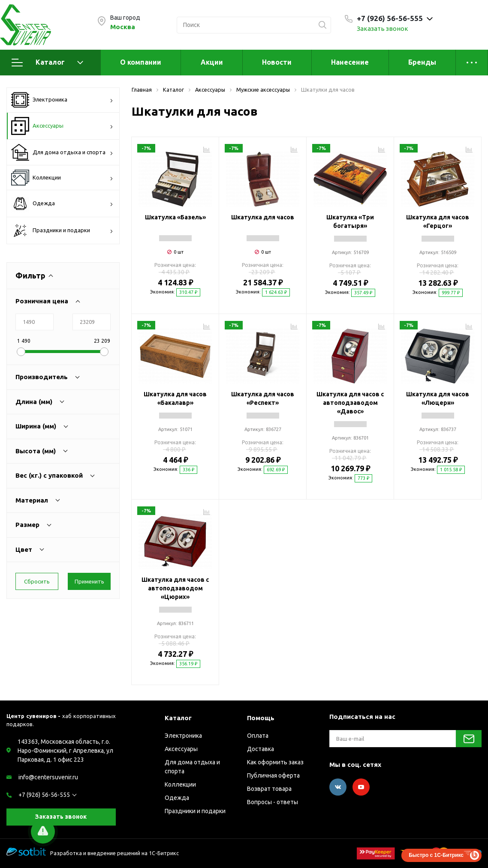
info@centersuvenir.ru (48, 777)
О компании (141, 62)
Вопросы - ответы (273, 802)
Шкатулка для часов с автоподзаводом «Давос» (350, 403)
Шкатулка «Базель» (175, 217)
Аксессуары (62, 126)
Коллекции (62, 178)
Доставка (261, 749)
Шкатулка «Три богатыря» (350, 221)
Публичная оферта (273, 775)
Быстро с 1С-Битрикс (436, 855)
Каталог (47, 63)
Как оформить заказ (275, 762)
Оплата (258, 736)
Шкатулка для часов (263, 217)
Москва (123, 27)
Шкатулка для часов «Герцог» (438, 221)
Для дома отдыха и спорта (62, 152)
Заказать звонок (383, 28)
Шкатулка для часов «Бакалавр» (175, 398)
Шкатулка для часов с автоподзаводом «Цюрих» (175, 588)
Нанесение (350, 62)
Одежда (62, 204)
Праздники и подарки (62, 230)
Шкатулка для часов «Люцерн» (438, 398)
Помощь (261, 718)
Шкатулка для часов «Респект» (263, 398)
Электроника (62, 100)
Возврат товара (269, 789)
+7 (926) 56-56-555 (44, 795)
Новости (277, 62)
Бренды (422, 62)
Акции (212, 62)
